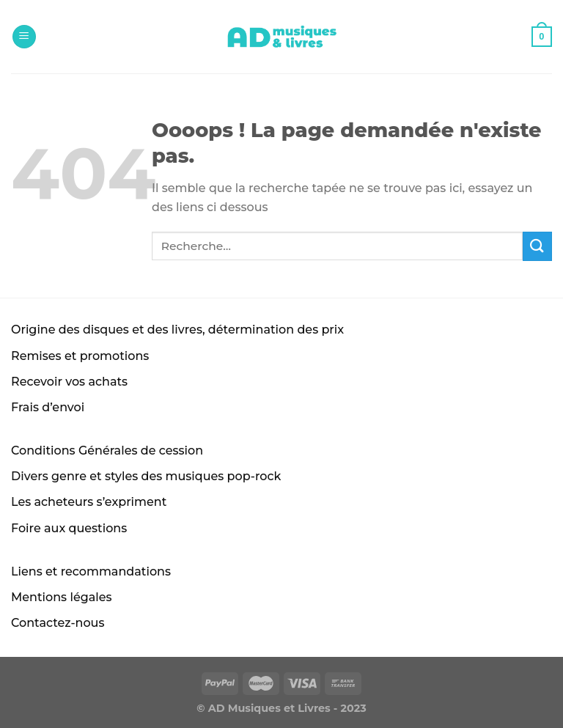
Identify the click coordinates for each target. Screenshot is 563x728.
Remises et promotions (80, 356)
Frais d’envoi (48, 407)
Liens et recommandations (91, 571)
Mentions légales (62, 597)
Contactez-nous (58, 623)
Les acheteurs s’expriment (89, 502)
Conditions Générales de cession (107, 451)
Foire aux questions (69, 528)
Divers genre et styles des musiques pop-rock (146, 476)
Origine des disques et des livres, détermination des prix (177, 330)
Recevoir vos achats (69, 382)
